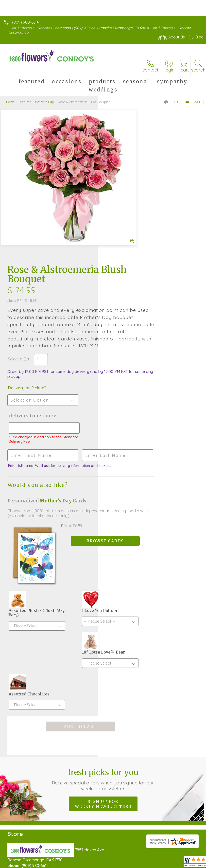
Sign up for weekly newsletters (103, 639)
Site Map (113, 861)
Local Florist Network (83, 861)
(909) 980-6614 (25, 22)
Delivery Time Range (122, 287)
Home (10, 102)
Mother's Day (44, 102)
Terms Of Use (18, 861)
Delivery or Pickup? (125, 254)
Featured (25, 102)
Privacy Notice (48, 861)
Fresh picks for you (103, 615)
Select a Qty (117, 225)
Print (172, 102)
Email (193, 102)
